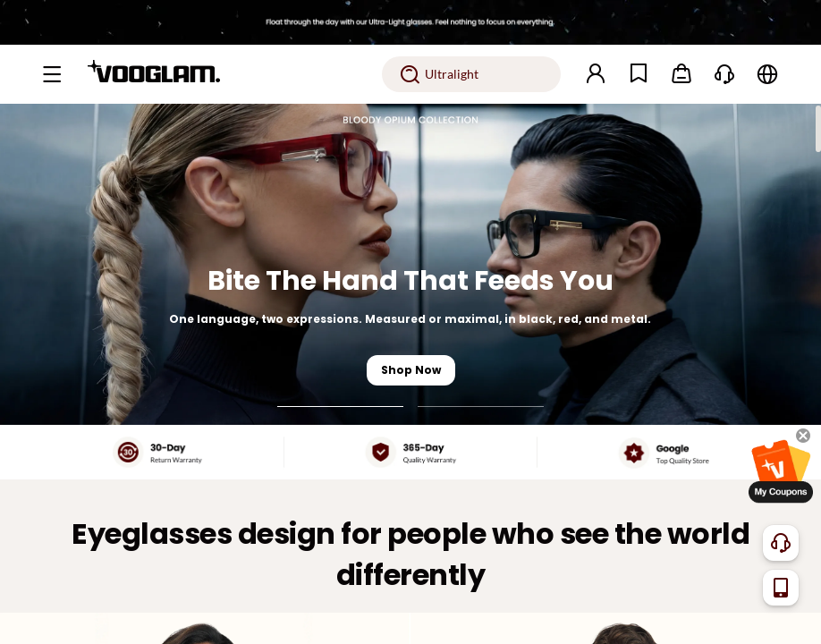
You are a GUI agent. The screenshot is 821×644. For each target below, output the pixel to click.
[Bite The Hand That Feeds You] (410, 264)
